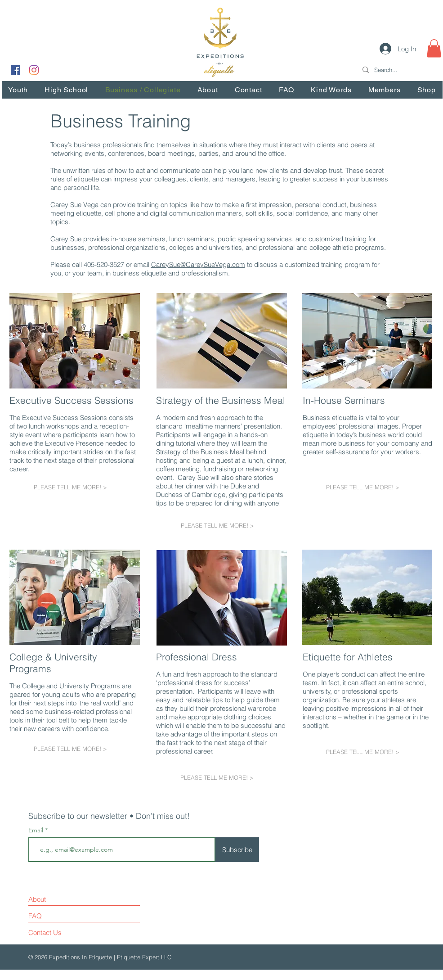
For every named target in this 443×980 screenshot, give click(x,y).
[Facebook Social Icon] (16, 70)
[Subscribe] (237, 850)
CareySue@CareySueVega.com (198, 264)
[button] (434, 48)
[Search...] (399, 70)
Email (37, 830)
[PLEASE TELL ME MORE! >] (74, 487)
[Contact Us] (62, 933)
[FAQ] (54, 916)
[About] (67, 899)
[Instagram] (34, 70)
